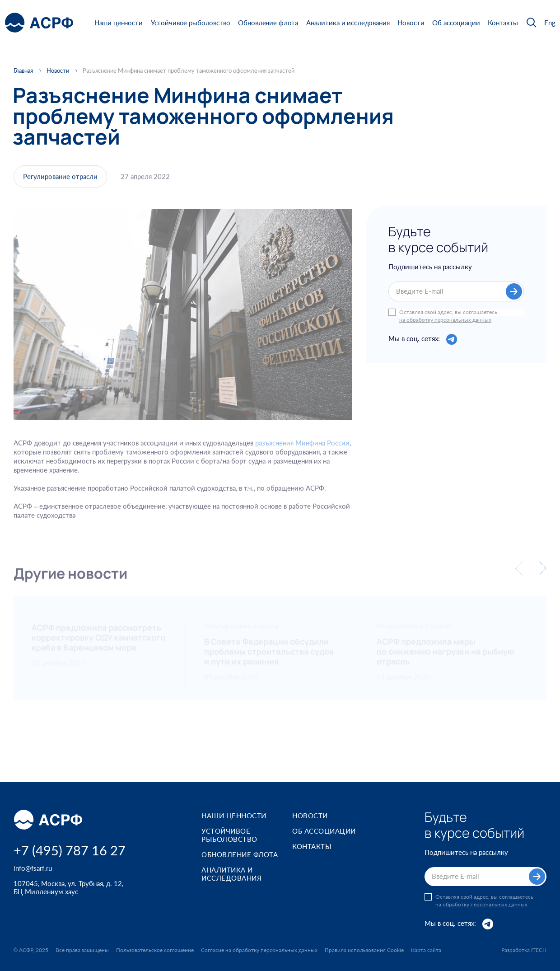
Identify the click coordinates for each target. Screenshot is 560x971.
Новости (411, 23)
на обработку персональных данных (445, 320)
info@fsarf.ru (33, 868)
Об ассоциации (456, 23)
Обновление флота (268, 23)
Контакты (503, 23)
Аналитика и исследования (348, 23)
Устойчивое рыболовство (191, 23)
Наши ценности (119, 23)
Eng (550, 23)
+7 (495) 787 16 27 (70, 850)
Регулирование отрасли (60, 178)
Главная (23, 71)
